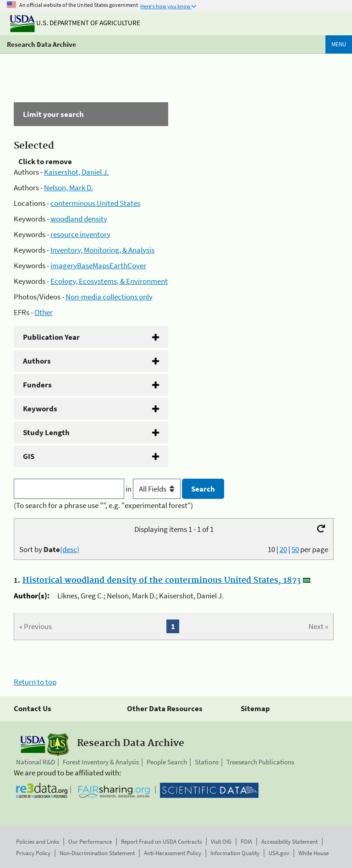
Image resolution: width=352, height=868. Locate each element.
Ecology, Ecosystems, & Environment (109, 281)
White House (313, 853)
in (154, 489)
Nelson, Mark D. (69, 188)
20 (283, 549)
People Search (167, 762)
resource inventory (80, 234)
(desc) (70, 549)
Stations (207, 762)
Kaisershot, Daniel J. (76, 172)
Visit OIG (221, 842)
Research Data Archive (41, 44)
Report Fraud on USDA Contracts (161, 842)
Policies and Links (38, 842)
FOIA (246, 842)
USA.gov (279, 853)
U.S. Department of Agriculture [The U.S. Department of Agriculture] (75, 23)
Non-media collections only (109, 297)
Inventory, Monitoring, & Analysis (102, 250)
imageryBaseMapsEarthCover (98, 265)
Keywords (40, 409)
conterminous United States (95, 203)
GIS (29, 456)
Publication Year (51, 337)
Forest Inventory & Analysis (101, 762)
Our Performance (90, 842)
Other (44, 312)
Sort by (49, 549)
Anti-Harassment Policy (173, 853)
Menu (339, 44)
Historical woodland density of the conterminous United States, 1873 (162, 581)
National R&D (36, 762)
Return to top (35, 682)
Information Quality (235, 853)
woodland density (79, 219)
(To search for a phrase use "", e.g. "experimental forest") (103, 505)
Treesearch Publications (260, 762)
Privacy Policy (33, 853)
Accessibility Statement (289, 842)
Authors (37, 361)
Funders (37, 385)
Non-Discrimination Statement (97, 853)
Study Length (46, 432)
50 (295, 549)
